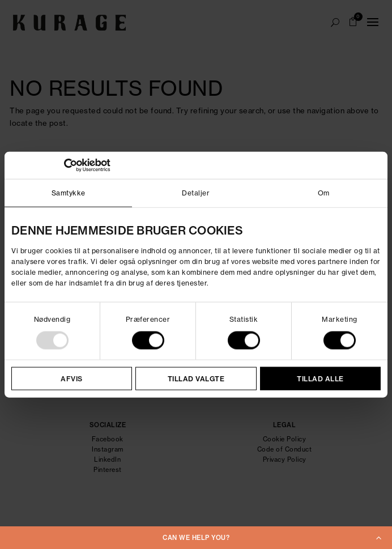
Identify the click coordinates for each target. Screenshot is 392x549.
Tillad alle (320, 379)
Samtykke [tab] (69, 192)
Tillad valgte (196, 379)
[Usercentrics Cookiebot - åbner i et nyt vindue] (61, 165)
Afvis (72, 379)
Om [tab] (324, 192)
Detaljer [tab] (196, 192)
